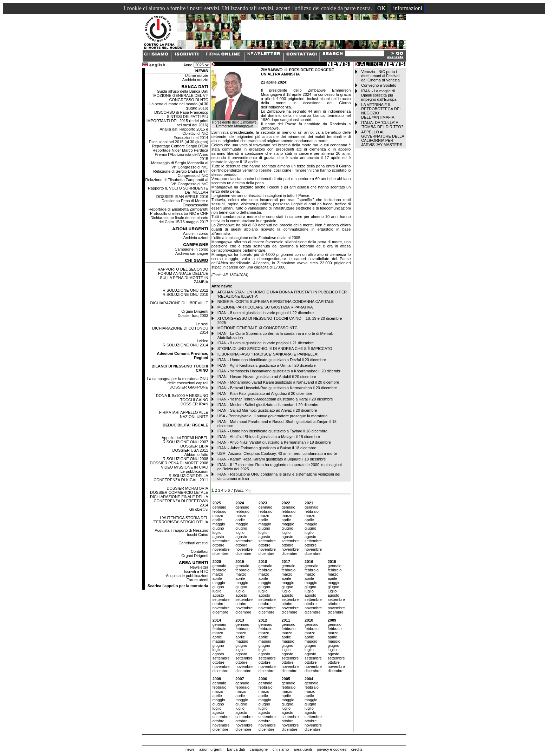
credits (357, 749)
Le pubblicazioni (194, 471)
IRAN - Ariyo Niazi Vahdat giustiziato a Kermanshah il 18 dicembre (274, 442)
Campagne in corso (191, 249)
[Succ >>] (242, 490)
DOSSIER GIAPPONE (189, 387)
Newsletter (199, 567)
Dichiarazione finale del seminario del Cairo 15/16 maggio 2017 (179, 220)
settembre (221, 541)
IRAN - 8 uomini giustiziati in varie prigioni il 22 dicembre (266, 313)
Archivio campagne (192, 253)
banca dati (236, 749)
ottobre (218, 545)
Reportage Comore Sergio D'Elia (180, 146)
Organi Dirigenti (195, 311)
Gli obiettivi (199, 509)
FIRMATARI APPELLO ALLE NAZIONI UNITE (184, 415)
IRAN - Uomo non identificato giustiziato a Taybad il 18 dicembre (272, 431)
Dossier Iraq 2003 (193, 316)
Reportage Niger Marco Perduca (180, 150)
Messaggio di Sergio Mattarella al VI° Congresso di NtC (180, 165)
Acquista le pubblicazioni (187, 576)
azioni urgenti (211, 749)
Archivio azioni (196, 238)
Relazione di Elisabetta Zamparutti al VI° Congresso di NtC (177, 182)
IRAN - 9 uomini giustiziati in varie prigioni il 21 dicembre (266, 343)
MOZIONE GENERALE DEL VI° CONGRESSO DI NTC (181, 98)
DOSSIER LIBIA (194, 446)
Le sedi (202, 324)
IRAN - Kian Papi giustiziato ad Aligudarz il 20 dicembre (265, 393)
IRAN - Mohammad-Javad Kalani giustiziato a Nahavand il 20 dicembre (278, 382)
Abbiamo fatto (196, 455)
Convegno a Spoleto (379, 85)
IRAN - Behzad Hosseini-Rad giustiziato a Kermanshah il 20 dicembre (277, 388)
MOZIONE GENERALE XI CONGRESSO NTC (257, 328)
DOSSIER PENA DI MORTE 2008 (179, 463)
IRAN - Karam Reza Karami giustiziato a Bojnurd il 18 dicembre (272, 459)
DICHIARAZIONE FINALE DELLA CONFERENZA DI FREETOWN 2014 (179, 501)
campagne (259, 749)
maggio (219, 524)
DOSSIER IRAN (194, 404)
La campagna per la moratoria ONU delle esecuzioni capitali (177, 381)
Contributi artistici (193, 543)
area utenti (303, 749)
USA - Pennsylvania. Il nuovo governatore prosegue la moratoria (273, 416)
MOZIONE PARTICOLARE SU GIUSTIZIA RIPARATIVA (265, 307)
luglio (217, 532)
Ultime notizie (197, 75)
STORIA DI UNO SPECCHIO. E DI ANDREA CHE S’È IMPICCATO (275, 349)
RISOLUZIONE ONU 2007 (185, 442)
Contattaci (200, 551)
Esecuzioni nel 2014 (191, 138)
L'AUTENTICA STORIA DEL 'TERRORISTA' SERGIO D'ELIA (181, 520)
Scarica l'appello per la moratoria (178, 586)
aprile (217, 520)
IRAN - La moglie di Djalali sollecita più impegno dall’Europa (379, 95)
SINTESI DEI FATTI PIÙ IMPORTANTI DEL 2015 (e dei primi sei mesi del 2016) (177, 121)
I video (202, 341)
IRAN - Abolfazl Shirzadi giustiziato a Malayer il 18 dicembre (269, 437)
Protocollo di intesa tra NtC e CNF (179, 213)
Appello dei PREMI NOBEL (185, 438)
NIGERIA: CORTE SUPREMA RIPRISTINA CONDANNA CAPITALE (276, 301)
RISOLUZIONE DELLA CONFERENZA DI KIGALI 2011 (181, 478)
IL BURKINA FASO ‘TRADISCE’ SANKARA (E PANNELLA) (268, 354)
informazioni (408, 8)
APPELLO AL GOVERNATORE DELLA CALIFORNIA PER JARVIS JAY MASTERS (383, 138)
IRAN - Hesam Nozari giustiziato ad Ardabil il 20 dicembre (267, 377)
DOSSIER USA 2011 (190, 450)
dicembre (220, 553)
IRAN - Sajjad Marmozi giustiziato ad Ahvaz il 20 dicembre (267, 410)
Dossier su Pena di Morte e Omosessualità (185, 203)
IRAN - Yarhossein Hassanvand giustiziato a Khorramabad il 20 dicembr (279, 371)
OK (381, 8)
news (190, 749)
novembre (221, 549)
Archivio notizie (195, 80)
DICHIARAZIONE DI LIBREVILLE (179, 303)
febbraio (220, 511)
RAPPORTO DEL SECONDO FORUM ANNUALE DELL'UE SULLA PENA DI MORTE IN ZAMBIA (183, 276)
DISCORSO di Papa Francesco (181, 112)
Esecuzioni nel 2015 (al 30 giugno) (179, 142)
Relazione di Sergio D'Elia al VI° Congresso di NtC (181, 173)
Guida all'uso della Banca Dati (182, 91)
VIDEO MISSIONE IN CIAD (184, 467)
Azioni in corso (196, 233)
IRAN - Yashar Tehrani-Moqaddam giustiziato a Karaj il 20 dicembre (275, 399)
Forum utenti (197, 580)
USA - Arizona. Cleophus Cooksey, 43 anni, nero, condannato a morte (277, 453)
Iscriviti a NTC (196, 571)
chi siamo (281, 749)
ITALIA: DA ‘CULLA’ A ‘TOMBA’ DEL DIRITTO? (382, 125)
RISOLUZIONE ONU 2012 (185, 290)
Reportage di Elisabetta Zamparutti (178, 209)
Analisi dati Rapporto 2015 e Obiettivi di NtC (184, 131)
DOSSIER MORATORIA (187, 488)
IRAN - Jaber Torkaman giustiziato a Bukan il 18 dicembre (267, 448)
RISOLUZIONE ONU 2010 (185, 294)
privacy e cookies (332, 749)
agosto (218, 537)
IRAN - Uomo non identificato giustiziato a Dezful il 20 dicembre (272, 360)
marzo (218, 516)
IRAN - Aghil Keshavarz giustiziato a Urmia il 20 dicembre (267, 365)
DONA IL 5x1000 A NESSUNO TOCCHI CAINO (182, 398)
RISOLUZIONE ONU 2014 (185, 345)
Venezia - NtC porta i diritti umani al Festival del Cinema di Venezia (380, 76)
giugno (218, 528)
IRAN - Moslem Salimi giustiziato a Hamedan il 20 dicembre (269, 405)
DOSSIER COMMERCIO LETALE (179, 492)
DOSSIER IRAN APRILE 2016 (182, 197)
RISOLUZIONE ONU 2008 (185, 459)
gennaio (219, 507)
